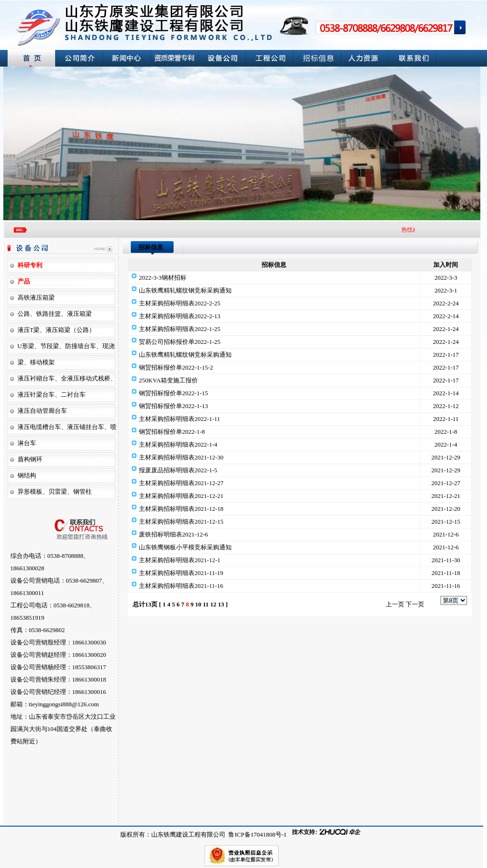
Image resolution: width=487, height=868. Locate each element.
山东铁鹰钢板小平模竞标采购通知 (185, 547)
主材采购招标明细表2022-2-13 (180, 316)
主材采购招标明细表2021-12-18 (181, 509)
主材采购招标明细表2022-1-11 (180, 419)
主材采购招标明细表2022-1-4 (178, 444)
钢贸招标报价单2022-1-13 (173, 406)
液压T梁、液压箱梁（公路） (57, 330)
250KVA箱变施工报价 (168, 380)
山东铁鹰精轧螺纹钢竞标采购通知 (185, 290)
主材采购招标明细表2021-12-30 (181, 457)
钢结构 (27, 475)
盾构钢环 (30, 459)
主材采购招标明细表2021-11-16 (181, 586)
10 (198, 604)
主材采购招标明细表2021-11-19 (181, 573)
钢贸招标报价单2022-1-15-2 (176, 367)
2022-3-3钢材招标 (163, 278)
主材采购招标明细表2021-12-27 (181, 483)
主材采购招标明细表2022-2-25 (180, 303)
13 (221, 604)
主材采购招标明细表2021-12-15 (181, 522)
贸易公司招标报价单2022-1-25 (180, 342)
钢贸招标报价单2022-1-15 (173, 393)
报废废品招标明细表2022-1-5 (178, 470)
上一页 (395, 604)
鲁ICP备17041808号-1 (257, 834)
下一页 (415, 604)
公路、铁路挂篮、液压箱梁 (55, 314)
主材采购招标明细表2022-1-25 (180, 329)
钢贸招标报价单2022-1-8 (172, 432)
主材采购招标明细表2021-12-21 (181, 496)
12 (213, 604)
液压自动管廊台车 (42, 411)
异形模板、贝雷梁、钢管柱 (55, 492)
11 (205, 604)
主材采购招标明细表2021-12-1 (180, 560)
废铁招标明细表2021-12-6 (173, 534)
